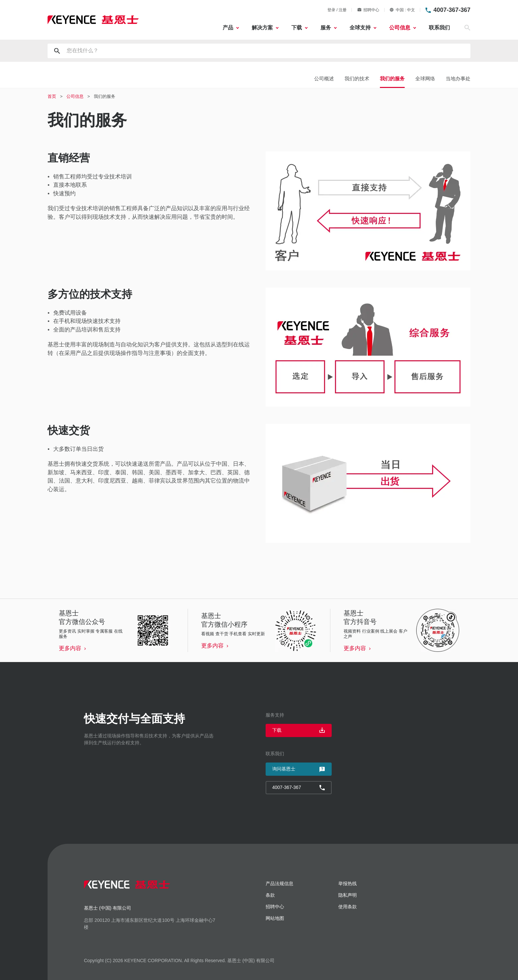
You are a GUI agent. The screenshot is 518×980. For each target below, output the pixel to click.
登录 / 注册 (337, 10)
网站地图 (275, 918)
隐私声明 (348, 895)
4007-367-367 (452, 10)
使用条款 (348, 907)
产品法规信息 (279, 883)
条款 (270, 895)
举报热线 (348, 883)
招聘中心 (368, 10)
